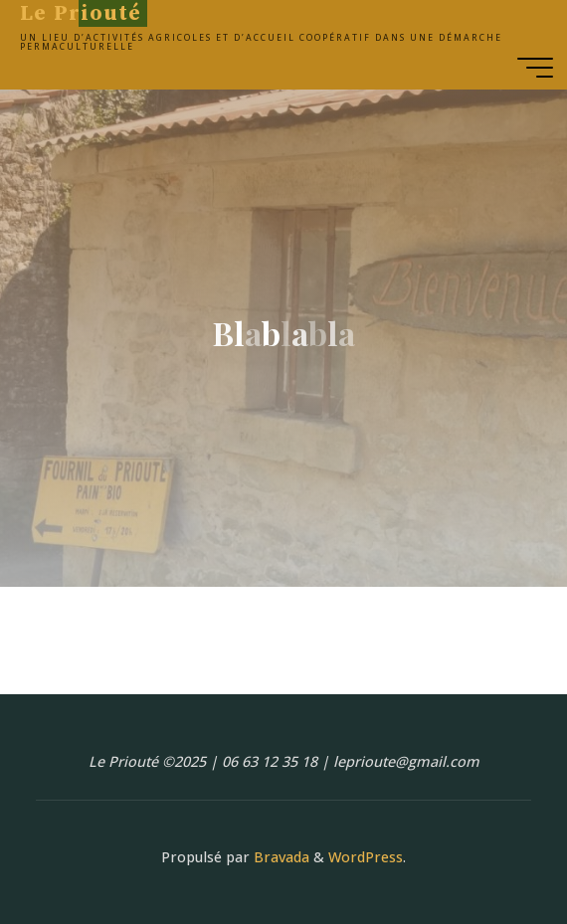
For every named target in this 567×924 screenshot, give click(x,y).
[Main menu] (535, 68)
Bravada (280, 857)
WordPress (366, 857)
